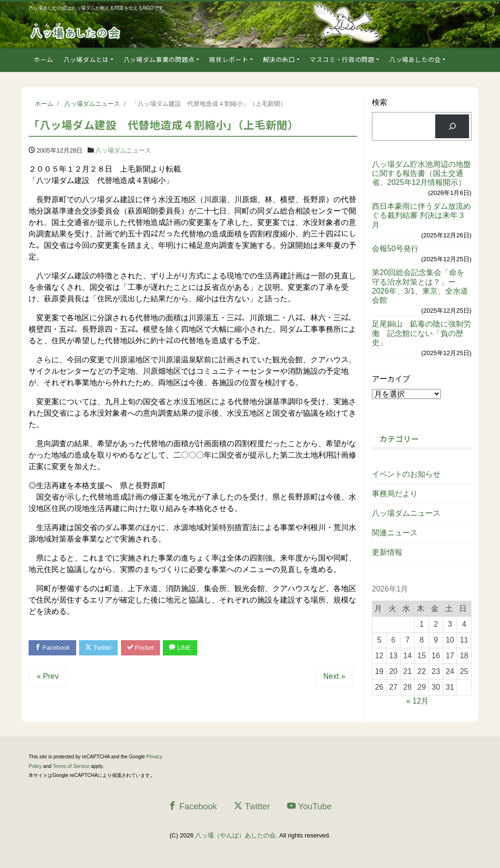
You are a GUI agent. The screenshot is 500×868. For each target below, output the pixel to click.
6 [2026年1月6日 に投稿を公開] (394, 640)
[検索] (452, 126)
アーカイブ (391, 379)
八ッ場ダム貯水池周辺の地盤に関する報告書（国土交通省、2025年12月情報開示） (421, 173)
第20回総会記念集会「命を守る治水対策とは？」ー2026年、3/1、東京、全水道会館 (420, 286)
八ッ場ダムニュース (123, 150)
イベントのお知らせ (406, 474)
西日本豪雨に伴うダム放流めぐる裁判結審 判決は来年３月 (421, 215)
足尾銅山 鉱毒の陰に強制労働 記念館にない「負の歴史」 (421, 333)
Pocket (140, 648)
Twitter (98, 648)
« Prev (48, 676)
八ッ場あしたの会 (415, 59)
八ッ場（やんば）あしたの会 (235, 835)
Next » (334, 676)
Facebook (52, 648)
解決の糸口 (279, 59)
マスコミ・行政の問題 (342, 59)
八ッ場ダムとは (86, 59)
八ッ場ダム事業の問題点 (159, 59)
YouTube (310, 806)
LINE (180, 648)
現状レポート (229, 59)
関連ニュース (395, 533)
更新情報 (387, 552)
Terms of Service (71, 766)
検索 (380, 102)
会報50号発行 (395, 249)
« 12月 (417, 701)
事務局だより (395, 494)
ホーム (44, 59)
